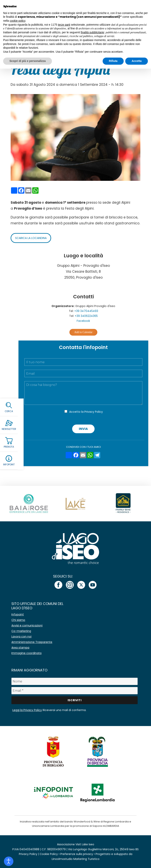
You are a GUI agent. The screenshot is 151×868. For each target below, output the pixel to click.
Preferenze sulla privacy (77, 854)
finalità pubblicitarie (93, 32)
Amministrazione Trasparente (32, 642)
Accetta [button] (137, 61)
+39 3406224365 (86, 316)
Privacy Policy (94, 412)
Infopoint (18, 614)
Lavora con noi (21, 637)
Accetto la (86, 412)
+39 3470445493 (86, 311)
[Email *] (74, 691)
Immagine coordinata (26, 653)
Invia (83, 429)
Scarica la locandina (31, 238)
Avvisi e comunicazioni (27, 625)
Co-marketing (21, 631)
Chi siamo (18, 620)
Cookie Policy (49, 854)
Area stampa (20, 648)
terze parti (64, 25)
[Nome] (74, 681)
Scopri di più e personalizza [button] (28, 61)
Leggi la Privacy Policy (27, 710)
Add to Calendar (83, 332)
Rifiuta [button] (113, 61)
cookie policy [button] (17, 21)
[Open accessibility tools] (9, 861)
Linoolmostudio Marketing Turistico (76, 859)
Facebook (83, 321)
